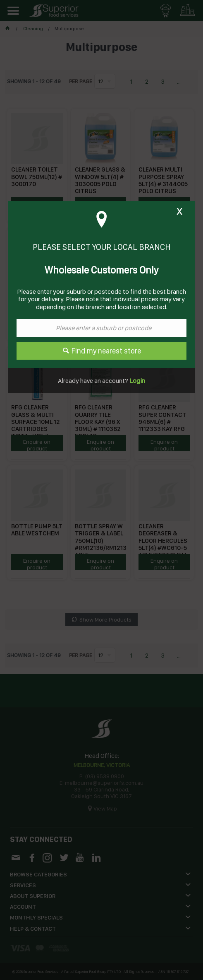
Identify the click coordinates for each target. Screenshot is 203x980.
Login (137, 381)
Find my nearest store (106, 351)
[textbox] (101, 328)
